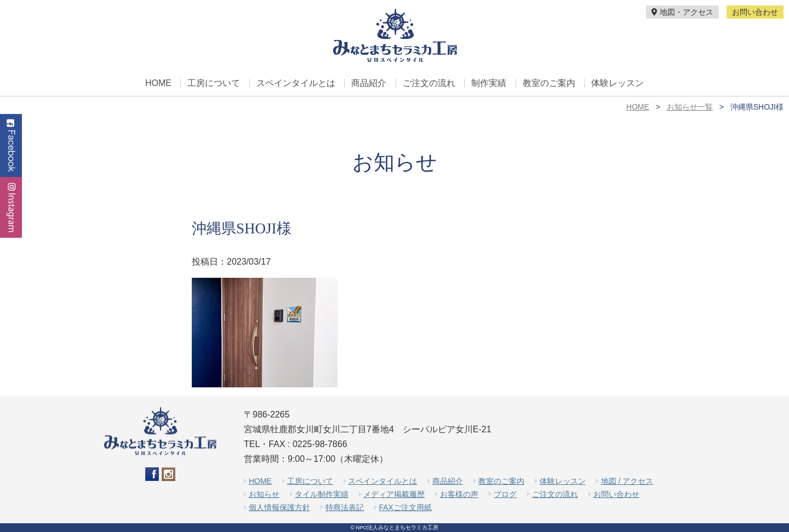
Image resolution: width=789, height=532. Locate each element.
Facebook (11, 145)
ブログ (505, 494)
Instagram (11, 207)
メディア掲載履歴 (394, 494)
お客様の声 (459, 494)
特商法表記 (345, 507)
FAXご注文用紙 (405, 507)
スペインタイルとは (296, 83)
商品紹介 (369, 83)
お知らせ (264, 494)
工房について (214, 83)
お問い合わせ (755, 12)
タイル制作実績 (322, 494)
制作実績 (489, 83)
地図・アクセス (682, 12)
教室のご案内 (549, 83)
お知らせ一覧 (690, 107)
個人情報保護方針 (279, 507)
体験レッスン (618, 83)
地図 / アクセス (627, 481)
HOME (158, 83)
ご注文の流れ (429, 83)
